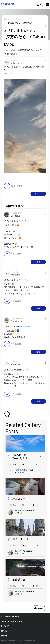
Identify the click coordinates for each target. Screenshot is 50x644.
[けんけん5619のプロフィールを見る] (16, 213)
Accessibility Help (10, 617)
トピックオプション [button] (41, 26)
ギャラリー (8, 73)
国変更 (4, 636)
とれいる (18, 470)
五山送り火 (19, 580)
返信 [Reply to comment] (38, 262)
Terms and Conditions (12, 621)
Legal (4, 631)
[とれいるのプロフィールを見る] (14, 61)
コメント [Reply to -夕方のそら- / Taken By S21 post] (38, 194)
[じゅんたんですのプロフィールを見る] (17, 319)
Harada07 (18, 510)
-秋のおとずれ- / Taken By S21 (22, 457)
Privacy (5, 626)
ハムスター (19, 499)
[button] (42, 61)
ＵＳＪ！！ (19, 539)
